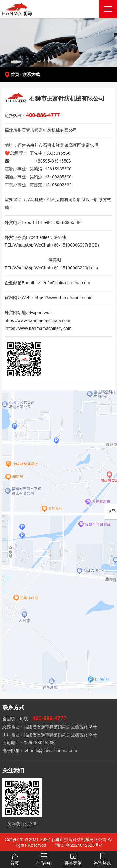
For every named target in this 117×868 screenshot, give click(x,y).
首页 (15, 75)
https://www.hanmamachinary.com (37, 320)
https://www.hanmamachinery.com (39, 328)
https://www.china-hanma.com (64, 298)
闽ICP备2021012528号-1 (79, 845)
